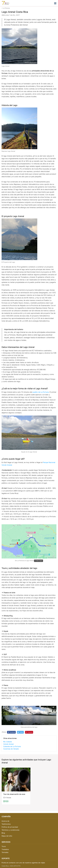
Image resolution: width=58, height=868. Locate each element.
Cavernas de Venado (11, 749)
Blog (3, 833)
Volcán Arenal (8, 744)
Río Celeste (8, 742)
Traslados (5, 849)
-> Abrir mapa (39, 561)
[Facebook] (11, 732)
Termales (5, 852)
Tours (4, 846)
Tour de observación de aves (14, 794)
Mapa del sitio (7, 836)
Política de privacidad (10, 827)
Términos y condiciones (10, 830)
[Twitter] (20, 732)
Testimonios (6, 824)
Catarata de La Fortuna (12, 746)
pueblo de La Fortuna (41, 392)
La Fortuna (6, 8)
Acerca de (5, 821)
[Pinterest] (29, 732)
